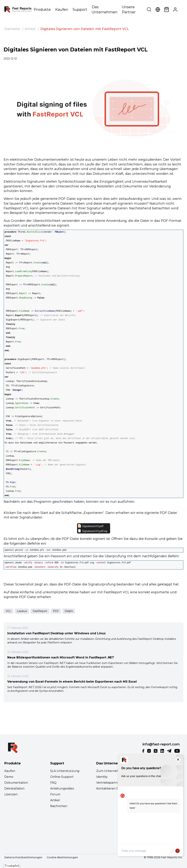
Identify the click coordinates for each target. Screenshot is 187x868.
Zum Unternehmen (111, 771)
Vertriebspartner (108, 783)
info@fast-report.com (161, 744)
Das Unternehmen (105, 10)
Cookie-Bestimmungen (62, 857)
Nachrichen (59, 806)
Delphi (69, 611)
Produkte (42, 10)
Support (80, 10)
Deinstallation (14, 788)
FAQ (53, 783)
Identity (102, 777)
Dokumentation (16, 783)
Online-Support (62, 777)
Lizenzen (11, 794)
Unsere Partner (129, 10)
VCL (8, 611)
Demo (9, 777)
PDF (56, 611)
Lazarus (22, 611)
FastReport (40, 611)
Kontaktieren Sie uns (111, 788)
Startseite (12, 29)
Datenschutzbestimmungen (23, 857)
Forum (55, 794)
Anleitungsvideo (62, 788)
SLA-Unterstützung (65, 771)
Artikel (30, 29)
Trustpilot (12, 866)
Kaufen (62, 10)
